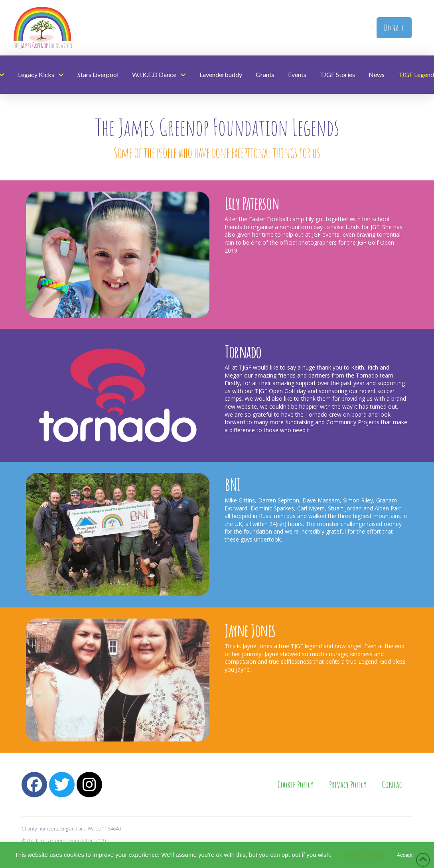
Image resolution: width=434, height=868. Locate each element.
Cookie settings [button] (362, 855)
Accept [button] (405, 855)
